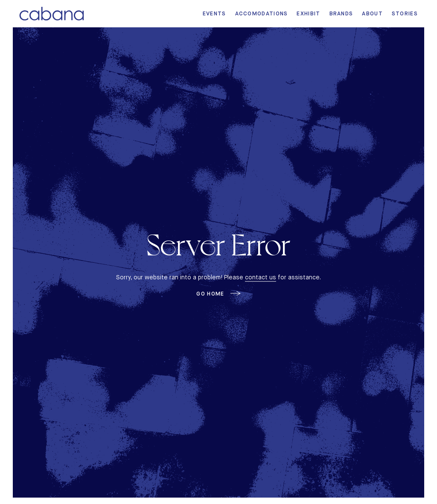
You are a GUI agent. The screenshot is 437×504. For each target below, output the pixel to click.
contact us (261, 277)
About (372, 13)
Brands (341, 13)
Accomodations (262, 13)
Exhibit (308, 13)
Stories (405, 13)
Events (214, 13)
